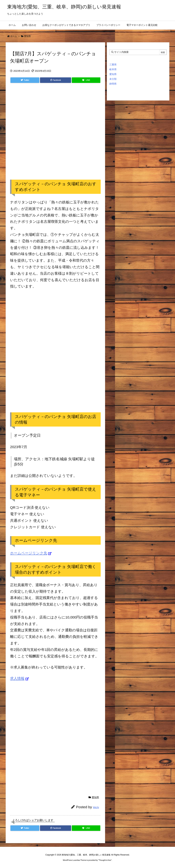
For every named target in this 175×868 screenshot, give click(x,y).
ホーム (14, 36)
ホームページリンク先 (29, 553)
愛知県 (27, 36)
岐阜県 (113, 69)
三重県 (113, 65)
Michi (96, 807)
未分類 (113, 79)
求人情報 (17, 678)
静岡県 (113, 84)
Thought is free (105, 860)
